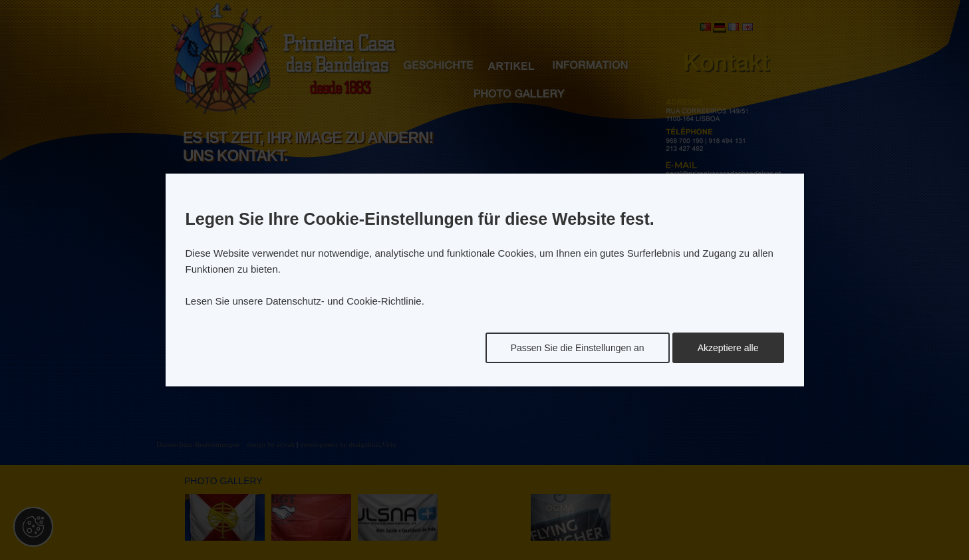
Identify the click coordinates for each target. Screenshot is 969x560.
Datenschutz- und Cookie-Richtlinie (343, 301)
